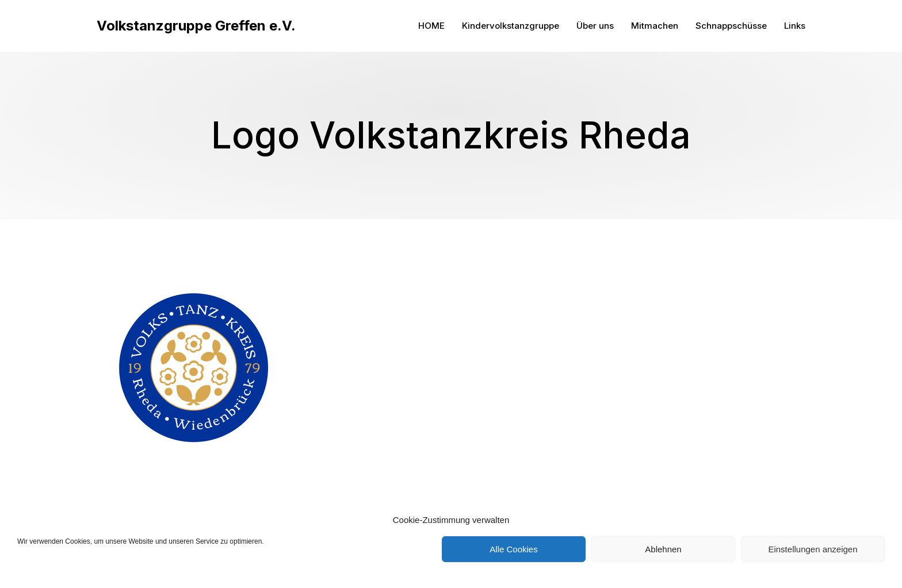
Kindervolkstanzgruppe (511, 26)
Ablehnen (663, 549)
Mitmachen (655, 26)
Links (795, 26)
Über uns (595, 26)
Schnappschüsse (731, 26)
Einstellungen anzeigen (813, 549)
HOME (431, 26)
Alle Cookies (513, 549)
